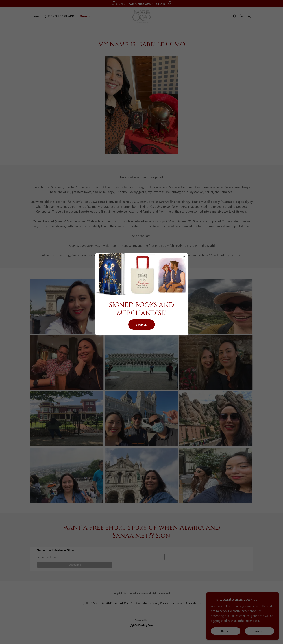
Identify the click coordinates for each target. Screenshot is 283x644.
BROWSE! (142, 325)
